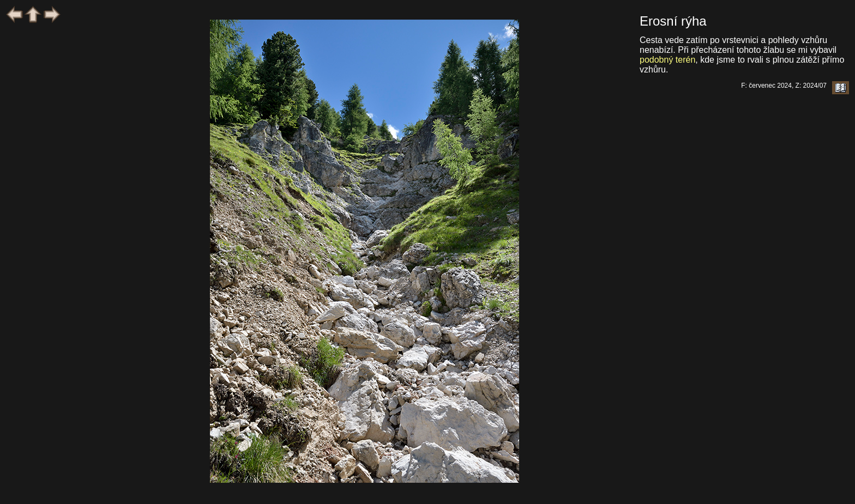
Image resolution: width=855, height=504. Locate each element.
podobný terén (667, 60)
